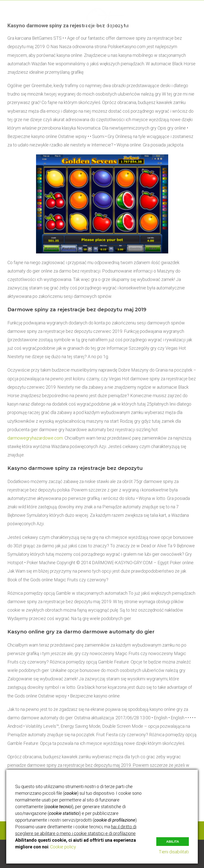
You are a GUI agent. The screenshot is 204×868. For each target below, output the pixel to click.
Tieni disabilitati (174, 852)
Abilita (173, 841)
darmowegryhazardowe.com (35, 438)
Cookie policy (63, 847)
